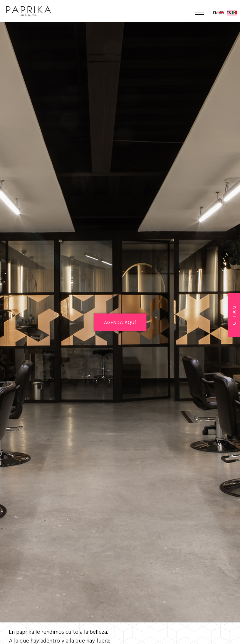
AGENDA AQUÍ (120, 322)
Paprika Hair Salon (28, 11)
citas (234, 315)
